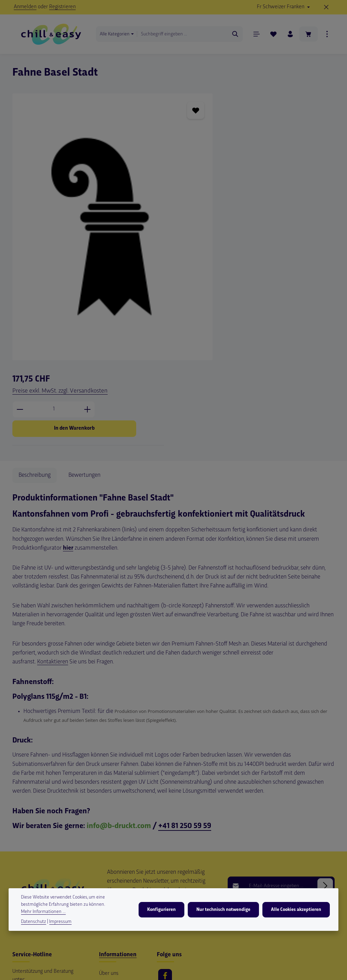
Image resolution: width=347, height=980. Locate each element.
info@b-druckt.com (119, 703)
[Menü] (255, 35)
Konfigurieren (163, 910)
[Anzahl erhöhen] (284, 132)
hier (68, 425)
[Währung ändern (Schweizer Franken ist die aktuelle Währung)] (283, 7)
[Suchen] (234, 35)
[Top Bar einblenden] (327, 35)
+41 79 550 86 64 (38, 872)
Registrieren (62, 7)
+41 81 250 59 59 (185, 703)
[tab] (35, 352)
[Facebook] (165, 853)
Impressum (111, 886)
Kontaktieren (53, 539)
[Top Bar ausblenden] (326, 7)
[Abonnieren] (325, 763)
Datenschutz (34, 922)
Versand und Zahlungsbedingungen (123, 868)
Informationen (118, 832)
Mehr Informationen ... (43, 912)
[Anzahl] (250, 132)
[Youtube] (165, 872)
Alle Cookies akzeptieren (296, 910)
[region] (104, 217)
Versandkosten (195, 974)
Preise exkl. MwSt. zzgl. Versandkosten (256, 113)
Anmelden (25, 7)
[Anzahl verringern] (216, 132)
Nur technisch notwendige (224, 910)
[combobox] (183, 35)
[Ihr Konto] (289, 35)
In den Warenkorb (270, 151)
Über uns (109, 851)
